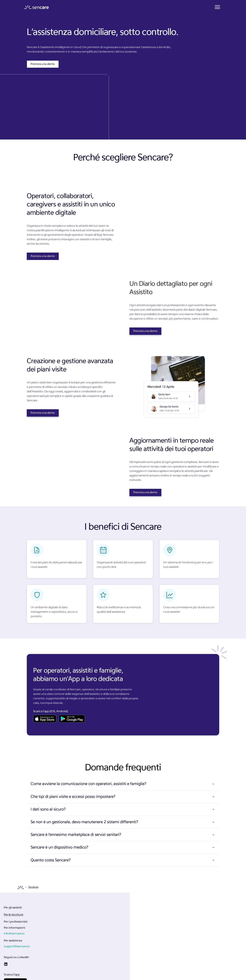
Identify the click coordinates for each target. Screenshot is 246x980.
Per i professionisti (87, 924)
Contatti (175, 7)
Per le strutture (85, 917)
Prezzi (160, 7)
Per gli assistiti (84, 910)
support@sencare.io (137, 926)
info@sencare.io (134, 913)
